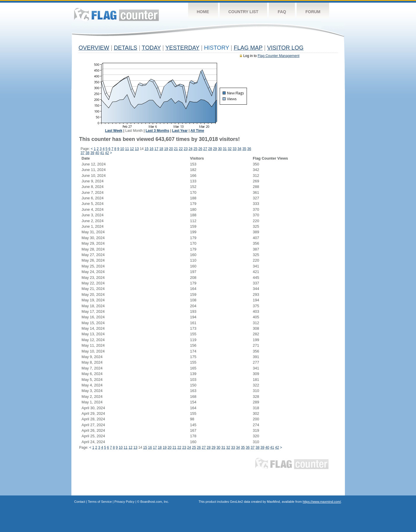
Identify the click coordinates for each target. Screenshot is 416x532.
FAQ (282, 12)
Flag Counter (116, 14)
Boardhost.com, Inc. (155, 502)
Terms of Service (100, 502)
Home (203, 12)
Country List (244, 12)
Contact (80, 502)
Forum (313, 12)
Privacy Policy (124, 502)
